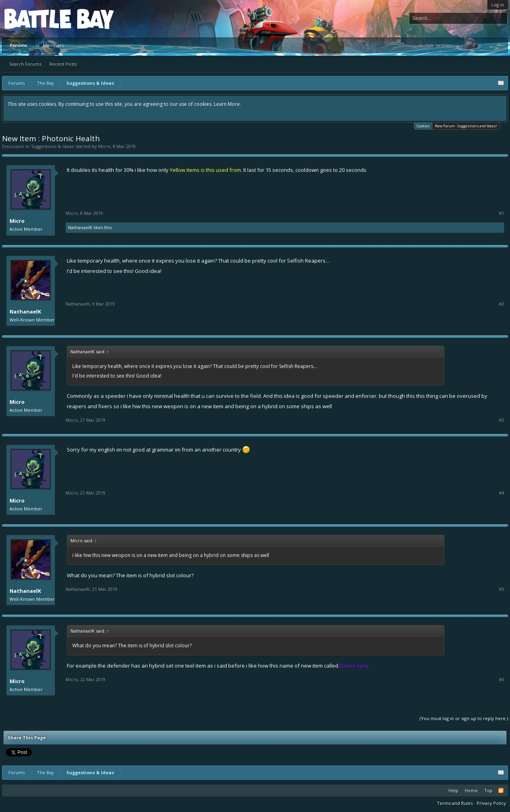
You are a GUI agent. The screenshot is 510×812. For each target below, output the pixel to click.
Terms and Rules (455, 803)
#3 (501, 420)
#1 (501, 213)
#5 (501, 589)
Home (471, 790)
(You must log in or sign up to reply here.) (464, 718)
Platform (33, 18)
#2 (501, 304)
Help (453, 790)
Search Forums (25, 64)
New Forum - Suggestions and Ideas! (466, 126)
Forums (18, 45)
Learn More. (227, 104)
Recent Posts (63, 64)
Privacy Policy (491, 803)
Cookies (423, 126)
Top (488, 790)
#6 (501, 680)
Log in (498, 5)
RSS (501, 791)
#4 (501, 493)
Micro (104, 146)
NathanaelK (80, 227)
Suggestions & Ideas (52, 146)
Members (53, 45)
